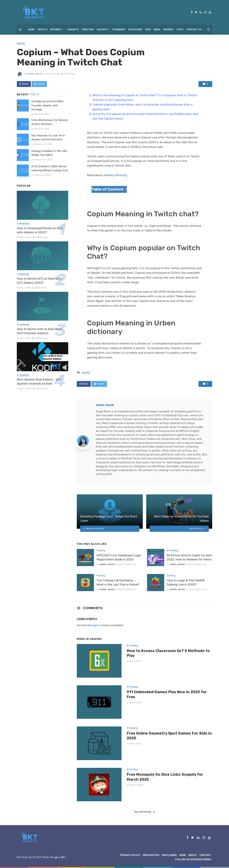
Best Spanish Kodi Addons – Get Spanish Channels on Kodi (39, 382)
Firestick (88, 29)
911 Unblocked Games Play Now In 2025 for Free (167, 694)
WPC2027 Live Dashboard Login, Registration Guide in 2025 (119, 557)
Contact (205, 855)
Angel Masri (35, 74)
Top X (180, 29)
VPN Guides (135, 29)
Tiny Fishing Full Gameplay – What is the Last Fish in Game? (118, 582)
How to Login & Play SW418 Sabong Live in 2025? (186, 582)
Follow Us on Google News (193, 860)
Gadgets (73, 29)
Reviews (168, 29)
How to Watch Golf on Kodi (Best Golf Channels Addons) (39, 331)
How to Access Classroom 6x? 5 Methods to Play (168, 653)
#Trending (118, 29)
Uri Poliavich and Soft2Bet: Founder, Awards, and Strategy (48, 105)
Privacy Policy (130, 855)
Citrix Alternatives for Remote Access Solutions (50, 122)
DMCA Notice (151, 855)
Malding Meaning (116, 175)
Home (31, 29)
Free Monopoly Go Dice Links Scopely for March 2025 (165, 777)
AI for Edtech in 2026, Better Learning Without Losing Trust (50, 168)
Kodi (148, 29)
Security (103, 29)
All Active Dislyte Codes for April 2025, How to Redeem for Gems (189, 557)
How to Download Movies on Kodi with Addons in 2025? (40, 230)
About (193, 855)
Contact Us (194, 29)
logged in (96, 625)
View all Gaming (144, 812)
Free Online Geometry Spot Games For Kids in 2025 (169, 736)
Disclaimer (169, 855)
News (157, 29)
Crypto (43, 29)
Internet (56, 29)
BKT (63, 857)
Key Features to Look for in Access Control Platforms (48, 137)
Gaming (21, 43)
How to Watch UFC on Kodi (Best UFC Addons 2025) (40, 281)
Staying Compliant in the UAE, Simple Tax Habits (50, 153)
